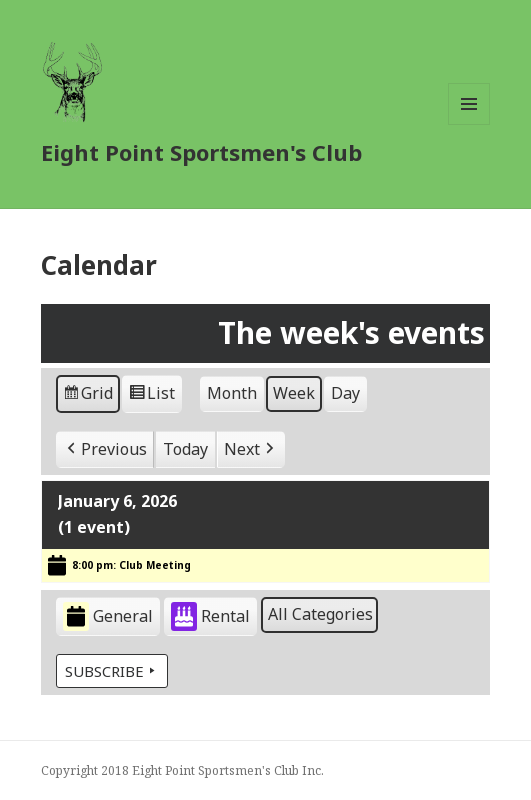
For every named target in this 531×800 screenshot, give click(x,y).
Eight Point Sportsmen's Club (201, 152)
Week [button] (294, 392)
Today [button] (185, 448)
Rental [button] (210, 616)
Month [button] (232, 392)
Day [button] (345, 392)
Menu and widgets (469, 124)
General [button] (108, 616)
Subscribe (112, 670)
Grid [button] (87, 395)
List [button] (151, 395)
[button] (105, 449)
